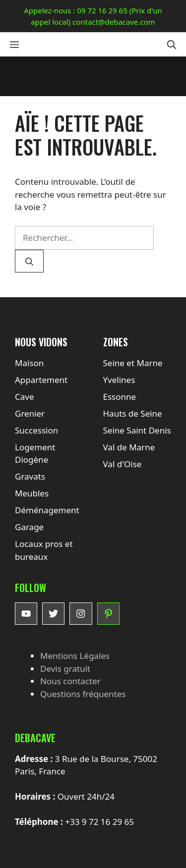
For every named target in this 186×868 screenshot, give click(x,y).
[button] (172, 44)
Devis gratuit (65, 669)
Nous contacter (70, 681)
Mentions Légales (75, 656)
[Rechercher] (29, 261)
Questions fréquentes (83, 694)
